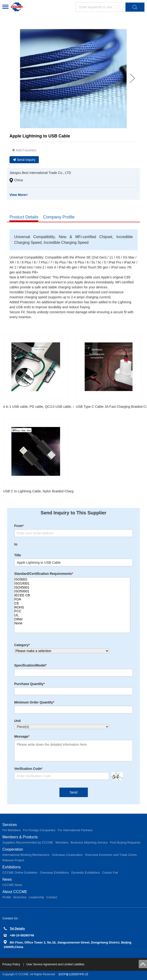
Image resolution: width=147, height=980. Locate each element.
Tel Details (14, 928)
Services (10, 825)
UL (72, 615)
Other (72, 619)
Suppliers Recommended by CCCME (28, 842)
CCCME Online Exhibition (20, 873)
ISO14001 (72, 583)
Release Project (13, 860)
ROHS (72, 607)
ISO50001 (72, 591)
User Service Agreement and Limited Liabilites (55, 964)
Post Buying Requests (125, 842)
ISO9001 (72, 579)
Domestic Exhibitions (86, 873)
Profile (7, 897)
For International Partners (75, 830)
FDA (72, 599)
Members (62, 842)
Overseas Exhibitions (54, 873)
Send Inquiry (24, 160)
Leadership (36, 897)
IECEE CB (72, 595)
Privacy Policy (12, 964)
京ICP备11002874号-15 (73, 974)
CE (72, 603)
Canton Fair (110, 873)
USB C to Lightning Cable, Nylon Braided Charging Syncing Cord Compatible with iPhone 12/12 (73, 491)
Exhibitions (11, 867)
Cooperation (13, 849)
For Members (11, 830)
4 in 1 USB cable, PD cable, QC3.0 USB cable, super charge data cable (56, 407)
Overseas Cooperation (67, 855)
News (7, 879)
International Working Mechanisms (26, 855)
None (72, 623)
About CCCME (15, 892)
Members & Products (20, 837)
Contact (52, 897)
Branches (20, 897)
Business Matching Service (89, 842)
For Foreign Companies (39, 830)
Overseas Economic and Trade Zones (111, 855)
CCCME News (12, 885)
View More (19, 195)
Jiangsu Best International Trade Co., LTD (40, 173)
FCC (72, 611)
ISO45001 (72, 588)
